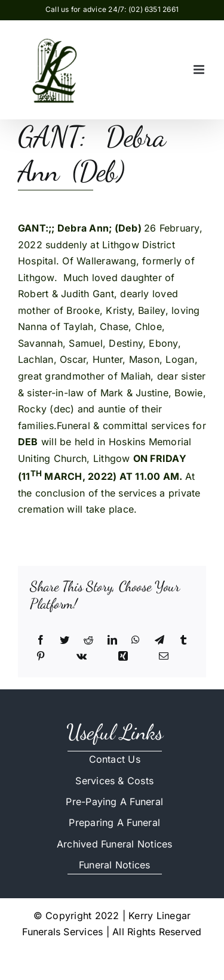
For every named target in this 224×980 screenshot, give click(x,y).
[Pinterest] (41, 657)
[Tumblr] (183, 640)
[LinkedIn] (112, 640)
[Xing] (123, 657)
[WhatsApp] (136, 640)
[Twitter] (65, 640)
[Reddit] (88, 640)
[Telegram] (159, 640)
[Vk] (82, 657)
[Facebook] (41, 640)
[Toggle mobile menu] (200, 70)
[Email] (164, 657)
